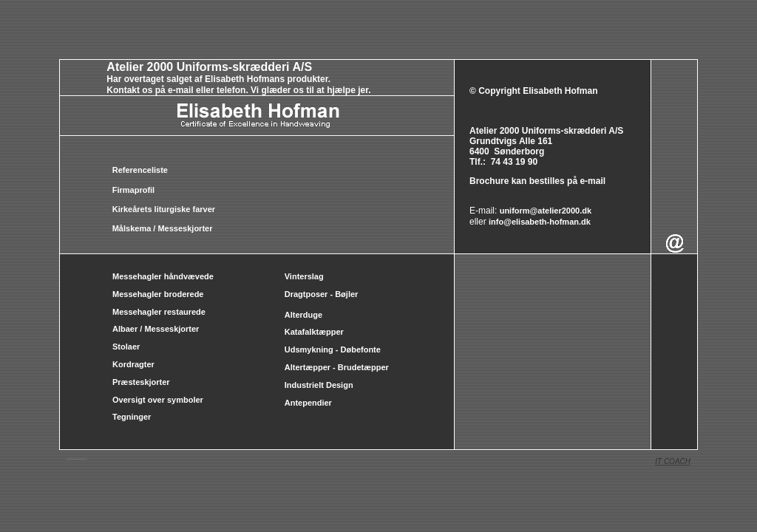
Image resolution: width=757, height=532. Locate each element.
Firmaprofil (133, 190)
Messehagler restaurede (159, 312)
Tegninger (132, 417)
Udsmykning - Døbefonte (334, 349)
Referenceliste (140, 170)
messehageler (73, 458)
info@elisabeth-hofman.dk (540, 222)
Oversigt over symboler (158, 400)
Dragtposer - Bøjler (322, 294)
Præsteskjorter (141, 382)
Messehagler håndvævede (164, 276)
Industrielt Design (319, 385)
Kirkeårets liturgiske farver (164, 209)
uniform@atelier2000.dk (546, 211)
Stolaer (126, 347)
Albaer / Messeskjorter (156, 329)
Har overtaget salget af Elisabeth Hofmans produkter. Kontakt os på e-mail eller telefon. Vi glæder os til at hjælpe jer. (215, 84)
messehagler (69, 458)
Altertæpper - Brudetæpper (337, 367)
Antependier (308, 403)
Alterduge (303, 315)
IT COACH (673, 461)
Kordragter (133, 364)
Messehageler (84, 458)
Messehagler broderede (158, 294)
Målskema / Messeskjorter (163, 228)
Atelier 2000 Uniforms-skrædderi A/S (209, 67)
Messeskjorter (80, 458)
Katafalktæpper (314, 332)
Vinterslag (304, 276)
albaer (77, 458)
